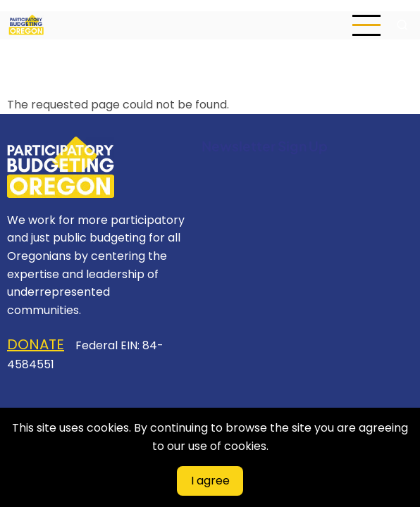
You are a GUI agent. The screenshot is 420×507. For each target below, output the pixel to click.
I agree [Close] (210, 481)
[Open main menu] (366, 25)
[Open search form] (402, 25)
